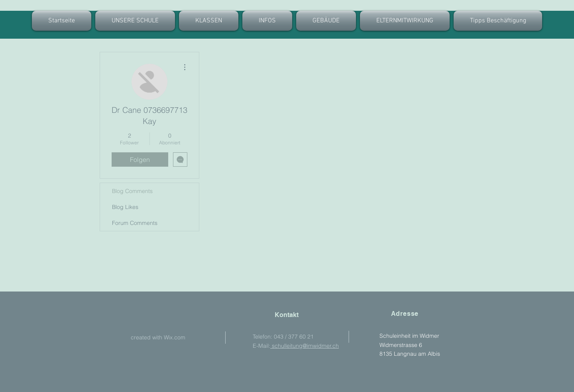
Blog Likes (125, 207)
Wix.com (175, 337)
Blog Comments (132, 191)
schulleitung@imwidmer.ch (305, 346)
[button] (209, 21)
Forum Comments (135, 223)
